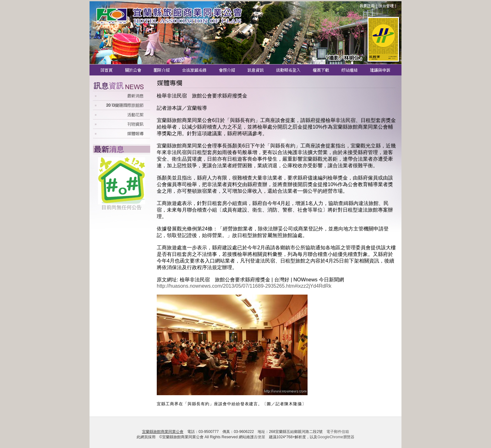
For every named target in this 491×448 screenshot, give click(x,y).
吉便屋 (259, 437)
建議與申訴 (379, 70)
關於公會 (134, 70)
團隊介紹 (162, 70)
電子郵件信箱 (338, 432)
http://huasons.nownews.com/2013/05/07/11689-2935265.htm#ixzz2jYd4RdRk (244, 286)
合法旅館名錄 (195, 70)
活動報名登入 (289, 70)
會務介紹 (228, 70)
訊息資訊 (256, 70)
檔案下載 (322, 70)
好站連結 (350, 70)
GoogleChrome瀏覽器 (336, 437)
